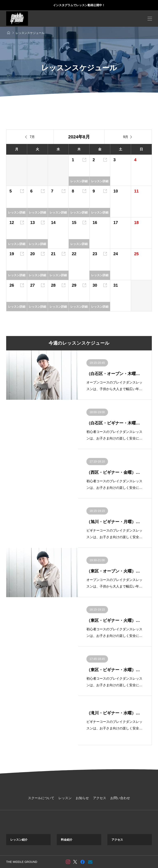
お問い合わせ (120, 798)
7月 (30, 137)
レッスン (65, 798)
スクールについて (41, 798)
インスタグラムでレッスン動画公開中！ (79, 5)
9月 (128, 137)
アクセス (100, 798)
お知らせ (82, 798)
